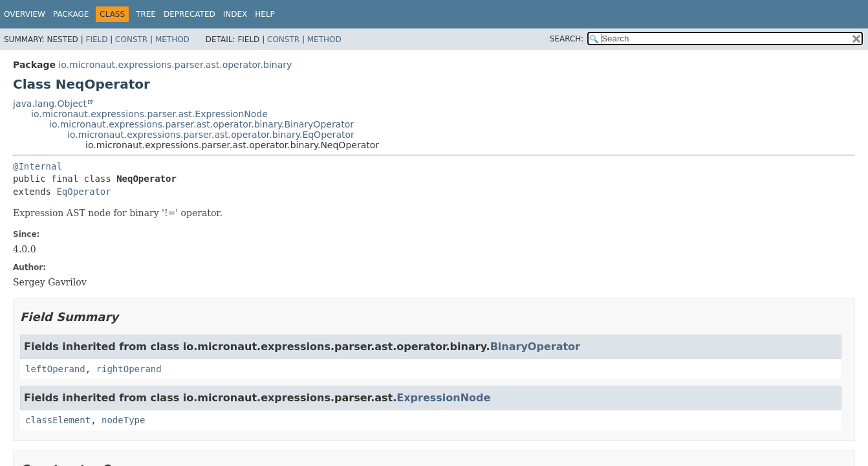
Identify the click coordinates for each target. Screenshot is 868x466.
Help (265, 14)
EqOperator (83, 192)
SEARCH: (567, 39)
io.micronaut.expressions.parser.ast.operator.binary (175, 65)
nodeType (123, 420)
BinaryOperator (535, 347)
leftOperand (55, 369)
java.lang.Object (50, 104)
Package (71, 14)
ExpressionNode (443, 398)
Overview (25, 14)
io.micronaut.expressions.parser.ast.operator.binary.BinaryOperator (201, 124)
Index (235, 14)
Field (96, 39)
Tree (146, 14)
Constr (131, 39)
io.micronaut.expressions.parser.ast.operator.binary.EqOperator (211, 135)
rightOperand (129, 369)
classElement (58, 420)
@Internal (38, 166)
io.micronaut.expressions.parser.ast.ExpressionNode (149, 114)
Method (172, 39)
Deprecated (190, 14)
